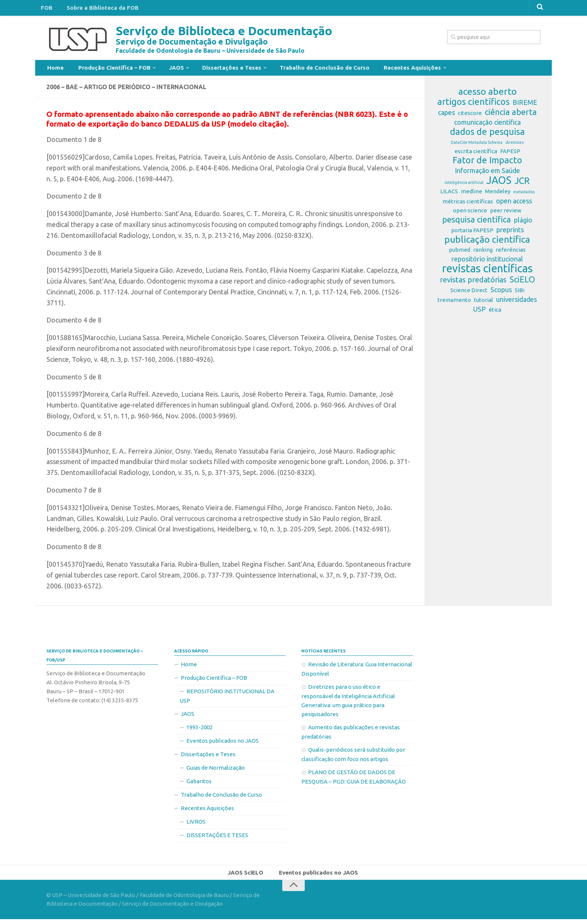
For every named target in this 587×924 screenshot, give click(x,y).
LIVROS (196, 825)
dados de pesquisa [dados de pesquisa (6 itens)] (487, 135)
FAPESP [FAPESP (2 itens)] (510, 154)
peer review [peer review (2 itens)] (506, 213)
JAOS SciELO (248, 876)
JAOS (167, 69)
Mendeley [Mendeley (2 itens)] (498, 194)
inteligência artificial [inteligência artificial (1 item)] (464, 185)
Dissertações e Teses (218, 69)
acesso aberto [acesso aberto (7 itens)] (487, 94)
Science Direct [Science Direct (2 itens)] (469, 293)
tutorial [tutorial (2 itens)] (483, 303)
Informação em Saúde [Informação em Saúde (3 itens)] (487, 173)
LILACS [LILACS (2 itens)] (449, 194)
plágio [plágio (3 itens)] (523, 223)
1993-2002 (200, 730)
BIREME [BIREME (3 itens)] (525, 105)
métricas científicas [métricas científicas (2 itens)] (468, 204)
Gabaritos (199, 784)
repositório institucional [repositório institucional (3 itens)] (487, 262)
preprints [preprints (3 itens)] (510, 233)
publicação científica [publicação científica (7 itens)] (487, 242)
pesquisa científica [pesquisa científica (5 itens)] (477, 222)
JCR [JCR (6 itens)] (522, 184)
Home (54, 69)
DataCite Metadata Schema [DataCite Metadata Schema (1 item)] (477, 145)
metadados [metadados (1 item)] (524, 195)
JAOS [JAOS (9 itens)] (499, 183)
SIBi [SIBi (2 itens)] (520, 293)
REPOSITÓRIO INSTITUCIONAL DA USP (227, 699)
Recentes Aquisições (390, 69)
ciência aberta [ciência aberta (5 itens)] (511, 115)
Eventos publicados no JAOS (223, 744)
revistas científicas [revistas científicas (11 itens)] (487, 272)
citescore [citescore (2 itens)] (470, 116)
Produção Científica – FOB (108, 69)
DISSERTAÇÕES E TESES (217, 838)
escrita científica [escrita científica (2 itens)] (476, 154)
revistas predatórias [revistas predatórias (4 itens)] (473, 283)
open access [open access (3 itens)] (514, 204)
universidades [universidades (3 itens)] (516, 302)
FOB (45, 9)
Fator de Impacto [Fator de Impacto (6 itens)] (487, 163)
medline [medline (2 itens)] (472, 194)
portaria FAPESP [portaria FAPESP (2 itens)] (472, 233)
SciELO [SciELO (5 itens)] (522, 282)
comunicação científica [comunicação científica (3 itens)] (487, 125)
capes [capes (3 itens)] (446, 115)
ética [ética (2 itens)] (495, 313)
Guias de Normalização (216, 771)
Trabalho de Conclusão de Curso (307, 69)
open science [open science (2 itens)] (470, 213)
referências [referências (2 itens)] (511, 253)
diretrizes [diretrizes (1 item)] (515, 145)
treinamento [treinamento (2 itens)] (454, 303)
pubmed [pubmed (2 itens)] (460, 253)
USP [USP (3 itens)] (479, 312)
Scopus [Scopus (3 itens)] (501, 293)
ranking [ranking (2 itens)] (483, 253)
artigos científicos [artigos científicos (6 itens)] (473, 105)
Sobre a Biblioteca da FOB (97, 9)
